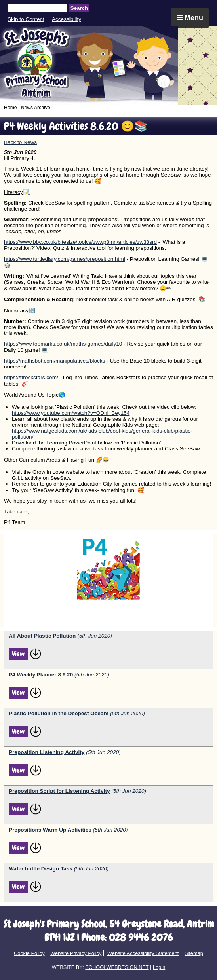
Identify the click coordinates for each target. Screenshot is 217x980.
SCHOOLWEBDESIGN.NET (117, 967)
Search (79, 8)
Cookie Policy (29, 953)
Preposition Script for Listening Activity (59, 791)
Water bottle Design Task (41, 869)
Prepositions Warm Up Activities (50, 830)
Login (159, 967)
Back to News (20, 142)
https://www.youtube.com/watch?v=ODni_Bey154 (71, 413)
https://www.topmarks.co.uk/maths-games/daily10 (63, 344)
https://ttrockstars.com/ (31, 377)
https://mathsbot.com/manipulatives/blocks (54, 361)
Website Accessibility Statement (143, 953)
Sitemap (194, 953)
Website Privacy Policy (76, 953)
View (18, 654)
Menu (190, 18)
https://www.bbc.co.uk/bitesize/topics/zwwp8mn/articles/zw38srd (80, 242)
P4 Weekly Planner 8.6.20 (41, 675)
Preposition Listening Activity (47, 752)
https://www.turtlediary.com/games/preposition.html (65, 259)
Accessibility (67, 19)
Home (10, 108)
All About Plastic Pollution (42, 636)
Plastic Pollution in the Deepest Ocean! (59, 713)
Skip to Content (26, 19)
